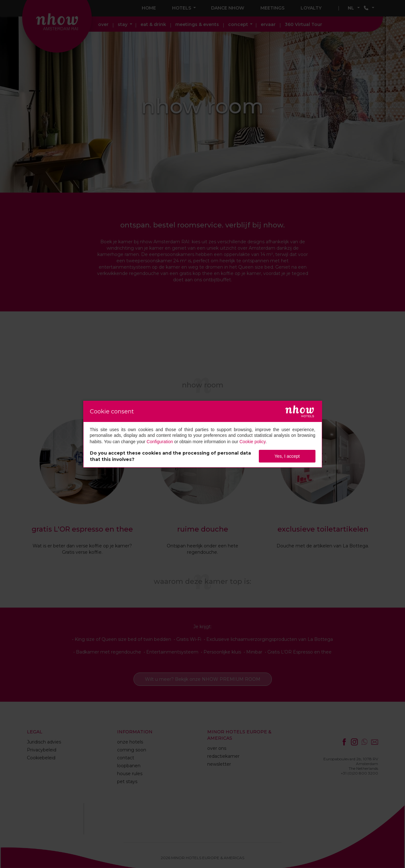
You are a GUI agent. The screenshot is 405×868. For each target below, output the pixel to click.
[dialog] (203, 434)
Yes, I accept (287, 456)
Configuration (160, 442)
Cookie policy (252, 442)
